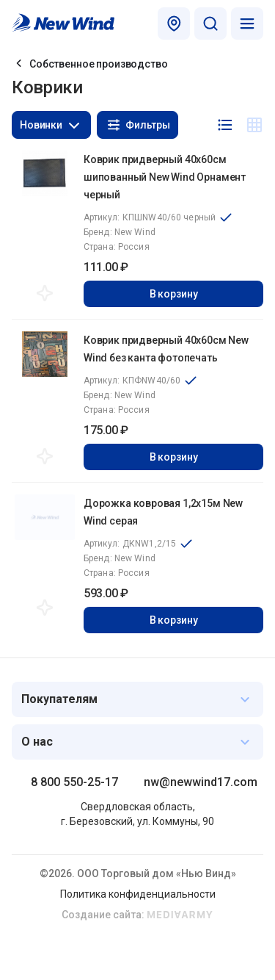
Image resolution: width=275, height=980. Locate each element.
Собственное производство (99, 64)
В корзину (174, 294)
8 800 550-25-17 (74, 782)
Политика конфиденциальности (138, 894)
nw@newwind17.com (201, 782)
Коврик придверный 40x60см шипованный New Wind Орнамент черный (165, 177)
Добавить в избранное (45, 293)
